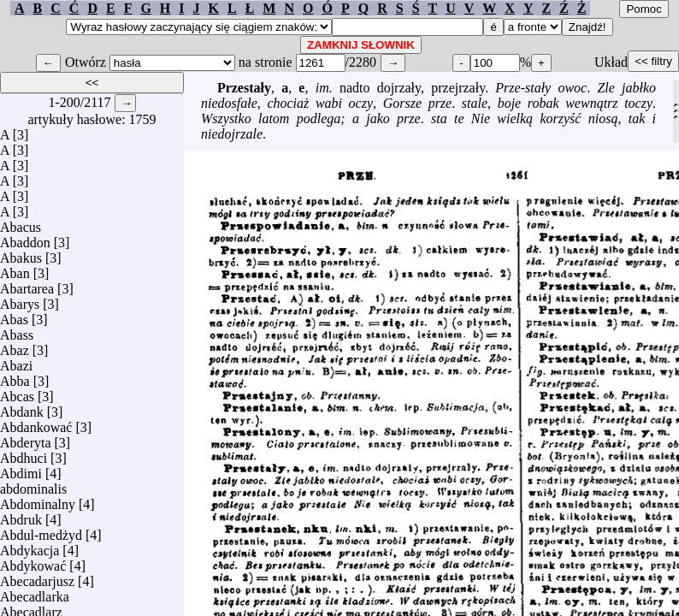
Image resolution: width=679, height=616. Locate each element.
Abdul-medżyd (41, 531)
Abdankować (36, 423)
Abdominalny (38, 500)
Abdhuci (24, 454)
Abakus (21, 254)
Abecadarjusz (37, 577)
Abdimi (21, 469)
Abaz (15, 346)
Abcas (17, 392)
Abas (14, 315)
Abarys (20, 300)
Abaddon (25, 238)
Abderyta (26, 438)
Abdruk (21, 515)
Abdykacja (30, 546)
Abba (15, 377)
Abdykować (33, 562)
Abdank (22, 408)
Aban (15, 269)
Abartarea (27, 284)
